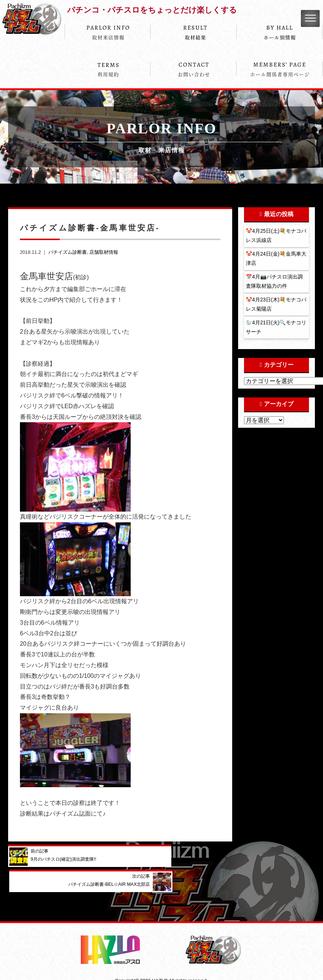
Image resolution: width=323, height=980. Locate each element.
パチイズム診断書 (68, 252)
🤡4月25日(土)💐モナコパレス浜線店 (274, 236)
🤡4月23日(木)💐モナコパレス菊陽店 (274, 308)
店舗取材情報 (104, 252)
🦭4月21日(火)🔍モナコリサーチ (274, 331)
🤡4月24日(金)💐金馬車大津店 (274, 260)
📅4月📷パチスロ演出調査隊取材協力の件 (275, 284)
